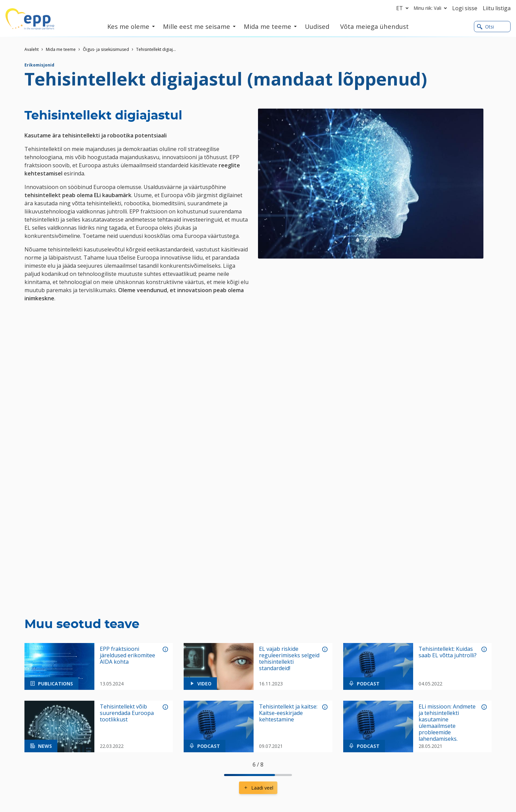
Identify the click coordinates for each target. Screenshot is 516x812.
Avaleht (32, 49)
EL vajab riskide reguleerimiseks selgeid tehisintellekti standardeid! (289, 659)
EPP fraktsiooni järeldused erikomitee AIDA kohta (127, 656)
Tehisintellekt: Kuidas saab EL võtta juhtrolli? (448, 652)
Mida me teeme (61, 49)
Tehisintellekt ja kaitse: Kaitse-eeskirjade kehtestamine (288, 713)
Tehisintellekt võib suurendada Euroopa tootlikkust (127, 713)
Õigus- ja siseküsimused (106, 49)
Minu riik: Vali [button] (432, 8)
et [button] (404, 8)
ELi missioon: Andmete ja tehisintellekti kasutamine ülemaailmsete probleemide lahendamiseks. (447, 723)
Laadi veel (258, 788)
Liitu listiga (497, 8)
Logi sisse (465, 8)
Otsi (485, 27)
